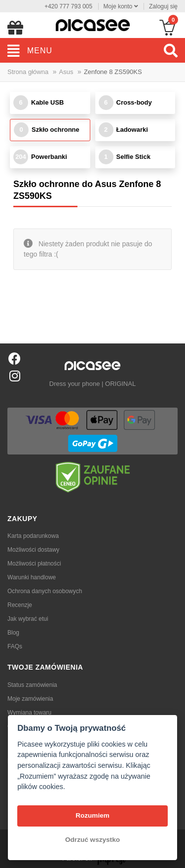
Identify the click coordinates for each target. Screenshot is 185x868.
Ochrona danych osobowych (45, 591)
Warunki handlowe (32, 577)
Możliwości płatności (34, 564)
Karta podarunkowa (33, 536)
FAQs (15, 646)
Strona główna (28, 72)
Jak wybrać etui (28, 619)
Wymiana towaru (29, 713)
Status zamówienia (32, 685)
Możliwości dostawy (33, 550)
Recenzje (20, 605)
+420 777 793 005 (68, 6)
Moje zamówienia (30, 699)
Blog (13, 633)
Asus (66, 72)
